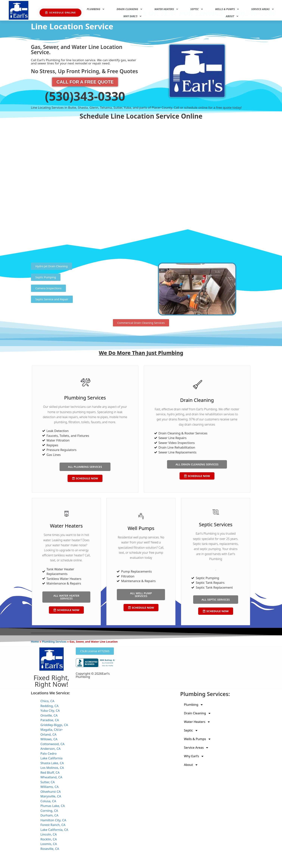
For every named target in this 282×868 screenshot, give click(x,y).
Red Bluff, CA (50, 772)
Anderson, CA (51, 749)
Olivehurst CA (51, 792)
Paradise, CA (50, 720)
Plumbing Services (54, 642)
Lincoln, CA (49, 834)
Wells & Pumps (227, 9)
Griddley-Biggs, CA (54, 725)
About (232, 16)
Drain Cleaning (130, 9)
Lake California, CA (54, 830)
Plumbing (96, 9)
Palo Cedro (49, 753)
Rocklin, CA (49, 839)
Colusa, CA (48, 801)
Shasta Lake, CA (52, 763)
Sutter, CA (48, 782)
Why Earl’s (133, 16)
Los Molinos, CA (52, 768)
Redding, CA (50, 706)
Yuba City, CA (50, 710)
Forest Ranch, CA (53, 825)
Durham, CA (49, 815)
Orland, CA (49, 734)
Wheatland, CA (51, 777)
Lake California (52, 758)
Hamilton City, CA (53, 820)
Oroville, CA (49, 715)
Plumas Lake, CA (53, 806)
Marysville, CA (51, 796)
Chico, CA (47, 701)
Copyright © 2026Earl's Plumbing (93, 675)
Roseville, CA (50, 849)
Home (35, 642)
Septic (197, 9)
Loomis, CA (49, 844)
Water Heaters (167, 9)
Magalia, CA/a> (52, 730)
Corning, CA (49, 811)
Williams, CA (50, 787)
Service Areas (263, 9)
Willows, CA (49, 739)
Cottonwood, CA (53, 744)
